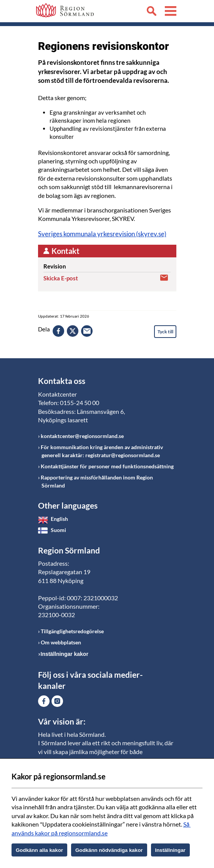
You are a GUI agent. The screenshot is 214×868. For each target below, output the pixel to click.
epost (87, 331)
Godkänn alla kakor (39, 850)
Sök (151, 12)
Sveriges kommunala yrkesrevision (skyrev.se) (102, 234)
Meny (171, 12)
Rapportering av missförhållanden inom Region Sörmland (97, 481)
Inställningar (170, 850)
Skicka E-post (61, 278)
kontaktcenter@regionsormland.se (82, 436)
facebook (58, 331)
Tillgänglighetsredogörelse (72, 631)
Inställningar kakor (65, 654)
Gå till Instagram (57, 701)
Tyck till (165, 332)
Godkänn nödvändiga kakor (109, 850)
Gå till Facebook (44, 701)
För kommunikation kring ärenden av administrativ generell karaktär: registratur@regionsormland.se (102, 451)
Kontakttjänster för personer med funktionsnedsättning (107, 466)
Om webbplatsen (61, 642)
